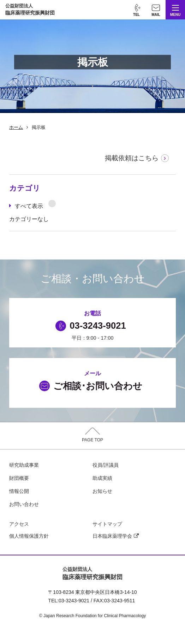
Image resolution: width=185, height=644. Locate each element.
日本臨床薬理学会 (116, 536)
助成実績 (102, 478)
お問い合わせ (24, 504)
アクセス (19, 524)
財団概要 (19, 478)
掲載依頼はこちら (132, 158)
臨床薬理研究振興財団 (30, 9)
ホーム (16, 127)
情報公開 (19, 491)
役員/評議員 (106, 465)
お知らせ (102, 491)
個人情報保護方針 (29, 536)
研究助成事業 (24, 465)
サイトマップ (107, 524)
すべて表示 (35, 204)
